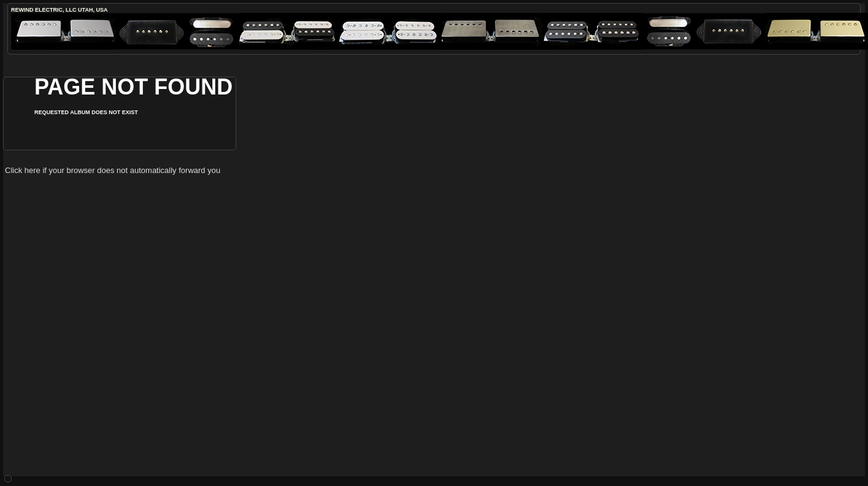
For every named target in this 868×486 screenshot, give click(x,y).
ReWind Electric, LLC (44, 10)
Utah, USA (93, 10)
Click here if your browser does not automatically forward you (113, 170)
